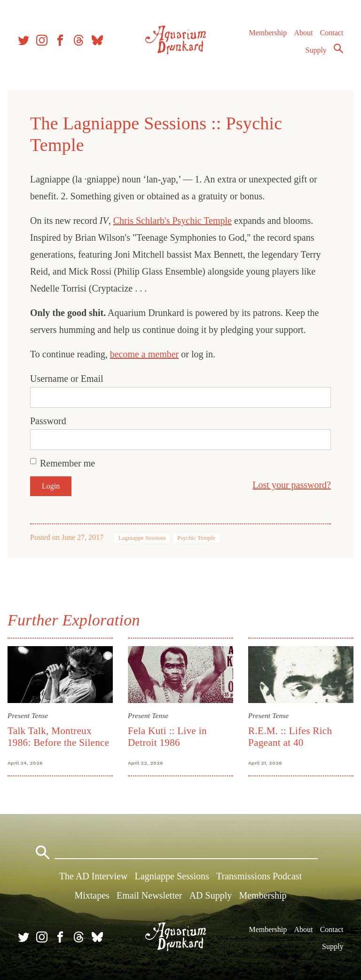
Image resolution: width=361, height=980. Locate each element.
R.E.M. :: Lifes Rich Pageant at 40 (290, 737)
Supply (316, 50)
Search (338, 48)
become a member (145, 354)
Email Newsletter (149, 895)
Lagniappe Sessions (142, 538)
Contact (332, 33)
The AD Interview (94, 876)
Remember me (67, 463)
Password (48, 421)
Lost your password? (292, 485)
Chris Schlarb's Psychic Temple (173, 221)
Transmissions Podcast (259, 876)
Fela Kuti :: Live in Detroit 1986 (167, 737)
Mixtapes (92, 895)
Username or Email (67, 379)
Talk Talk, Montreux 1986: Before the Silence (58, 737)
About (303, 33)
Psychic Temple (196, 538)
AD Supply (211, 895)
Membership (268, 33)
